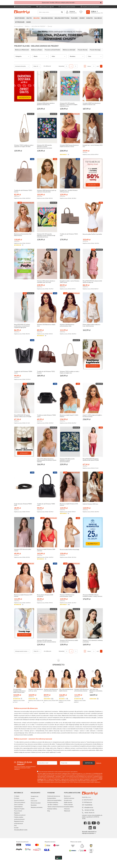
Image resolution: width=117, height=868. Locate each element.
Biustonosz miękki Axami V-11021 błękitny (69, 416)
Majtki (29, 18)
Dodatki (89, 18)
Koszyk (33, 798)
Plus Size (74, 18)
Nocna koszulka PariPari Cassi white (92, 234)
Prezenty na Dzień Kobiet (53, 50)
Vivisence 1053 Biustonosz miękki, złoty (46, 325)
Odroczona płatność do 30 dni (67, 7)
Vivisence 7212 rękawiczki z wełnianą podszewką (93, 641)
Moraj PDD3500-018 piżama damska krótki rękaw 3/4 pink (91, 460)
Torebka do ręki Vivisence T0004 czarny (23, 372)
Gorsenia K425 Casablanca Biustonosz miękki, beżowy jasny (19, 691)
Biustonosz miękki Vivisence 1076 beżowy (69, 505)
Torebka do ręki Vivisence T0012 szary (69, 235)
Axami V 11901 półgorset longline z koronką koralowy (92, 416)
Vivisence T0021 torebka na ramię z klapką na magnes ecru (70, 372)
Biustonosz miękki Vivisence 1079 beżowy (23, 596)
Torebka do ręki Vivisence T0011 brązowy (46, 372)
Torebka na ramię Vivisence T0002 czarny (46, 416)
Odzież (82, 18)
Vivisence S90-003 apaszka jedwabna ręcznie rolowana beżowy (47, 641)
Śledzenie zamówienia (37, 807)
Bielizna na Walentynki (22, 50)
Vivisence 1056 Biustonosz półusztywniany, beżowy (81, 690)
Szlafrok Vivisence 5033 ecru (90, 504)
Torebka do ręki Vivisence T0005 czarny (46, 505)
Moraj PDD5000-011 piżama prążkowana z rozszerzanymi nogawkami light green (22, 326)
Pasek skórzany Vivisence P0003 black (23, 505)
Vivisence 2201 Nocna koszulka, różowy (23, 550)
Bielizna (37, 18)
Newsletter (34, 805)
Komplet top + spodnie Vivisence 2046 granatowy (69, 191)
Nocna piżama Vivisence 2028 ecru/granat (45, 596)
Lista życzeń (34, 801)
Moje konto (36, 793)
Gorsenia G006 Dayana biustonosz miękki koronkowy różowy (69, 146)
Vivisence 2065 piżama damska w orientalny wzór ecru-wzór (46, 282)
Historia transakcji (36, 803)
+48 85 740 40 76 (89, 813)
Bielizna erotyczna (62, 18)
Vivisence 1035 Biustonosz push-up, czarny (36, 690)
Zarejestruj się (73, 13)
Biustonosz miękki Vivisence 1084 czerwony (46, 550)
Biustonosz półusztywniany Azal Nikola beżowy (23, 235)
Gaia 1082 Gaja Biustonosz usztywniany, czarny (96, 691)
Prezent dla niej (83, 50)
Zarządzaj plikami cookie (21, 830)
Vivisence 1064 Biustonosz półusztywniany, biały (67, 325)
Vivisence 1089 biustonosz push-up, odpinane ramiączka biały (47, 191)
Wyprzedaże (20, 22)
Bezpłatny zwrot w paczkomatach (90, 7)
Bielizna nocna (47, 18)
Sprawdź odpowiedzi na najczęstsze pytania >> (89, 832)
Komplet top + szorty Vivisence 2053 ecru (93, 146)
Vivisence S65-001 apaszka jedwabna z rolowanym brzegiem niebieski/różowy (69, 105)
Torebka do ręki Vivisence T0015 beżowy (23, 191)
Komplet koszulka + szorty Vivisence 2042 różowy (70, 282)
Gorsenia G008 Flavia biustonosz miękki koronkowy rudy (92, 104)
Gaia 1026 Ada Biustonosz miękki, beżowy (66, 690)
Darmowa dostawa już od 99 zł (23, 7)
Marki (29, 22)
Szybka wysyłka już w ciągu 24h (45, 7)
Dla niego (98, 18)
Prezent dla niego (95, 50)
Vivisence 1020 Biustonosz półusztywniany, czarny (67, 596)
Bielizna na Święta (37, 50)
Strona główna (19, 26)
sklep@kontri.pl (89, 807)
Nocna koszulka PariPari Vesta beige (70, 550)
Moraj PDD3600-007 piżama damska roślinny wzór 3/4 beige (23, 416)
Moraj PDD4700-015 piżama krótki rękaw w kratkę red (92, 282)
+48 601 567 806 (89, 810)
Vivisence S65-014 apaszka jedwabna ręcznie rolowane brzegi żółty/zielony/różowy (46, 235)
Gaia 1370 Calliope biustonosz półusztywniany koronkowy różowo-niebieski (47, 460)
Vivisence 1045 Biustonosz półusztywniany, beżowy (51, 690)
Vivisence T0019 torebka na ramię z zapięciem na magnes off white (24, 146)
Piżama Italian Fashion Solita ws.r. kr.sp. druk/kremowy (92, 325)
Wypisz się (99, 763)
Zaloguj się (72, 11)
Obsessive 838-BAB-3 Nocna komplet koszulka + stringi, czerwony (93, 596)
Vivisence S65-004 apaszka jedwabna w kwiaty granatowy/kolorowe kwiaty (45, 147)
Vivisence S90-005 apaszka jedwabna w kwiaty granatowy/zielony (67, 460)
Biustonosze (20, 18)
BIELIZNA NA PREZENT (39, 26)
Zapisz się (89, 763)
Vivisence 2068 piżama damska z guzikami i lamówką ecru (46, 104)
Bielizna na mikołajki (69, 50)
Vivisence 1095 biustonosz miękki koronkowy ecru (69, 641)
